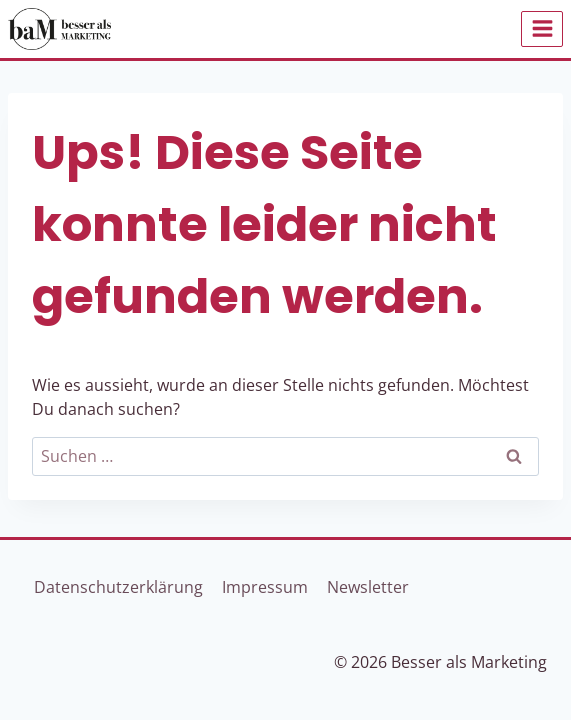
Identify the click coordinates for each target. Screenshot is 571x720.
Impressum (265, 587)
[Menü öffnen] (542, 29)
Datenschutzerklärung (118, 587)
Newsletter (368, 587)
